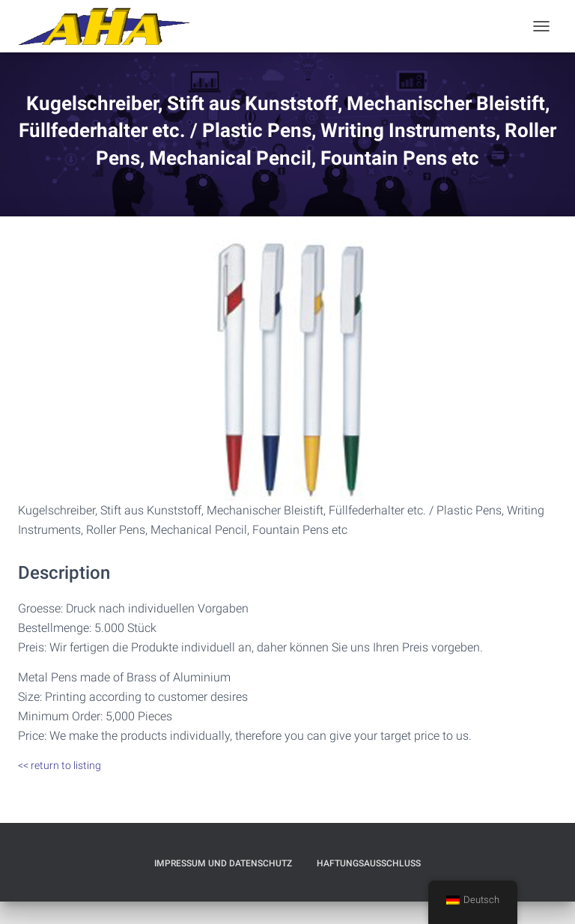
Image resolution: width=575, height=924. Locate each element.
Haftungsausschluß (369, 863)
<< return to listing (60, 765)
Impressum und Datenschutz (223, 863)
